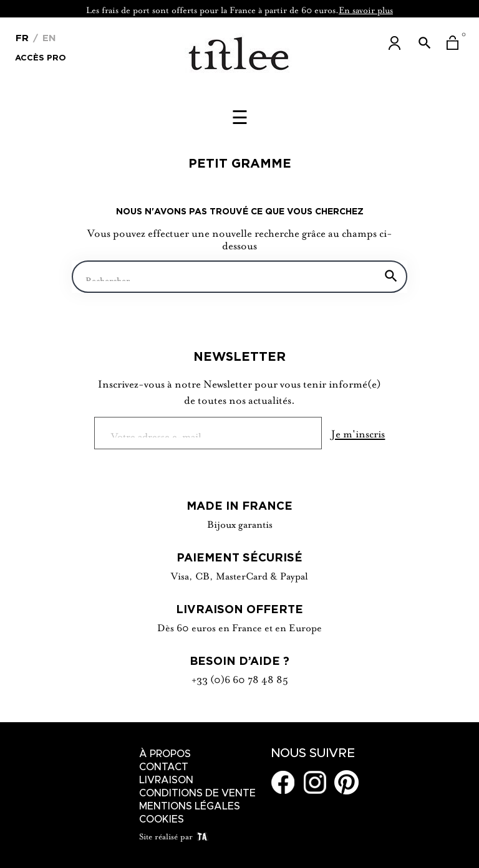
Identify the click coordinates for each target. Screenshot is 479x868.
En (48, 38)
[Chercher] (239, 277)
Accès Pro (41, 57)
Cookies (162, 819)
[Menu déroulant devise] (22, 37)
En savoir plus (366, 9)
